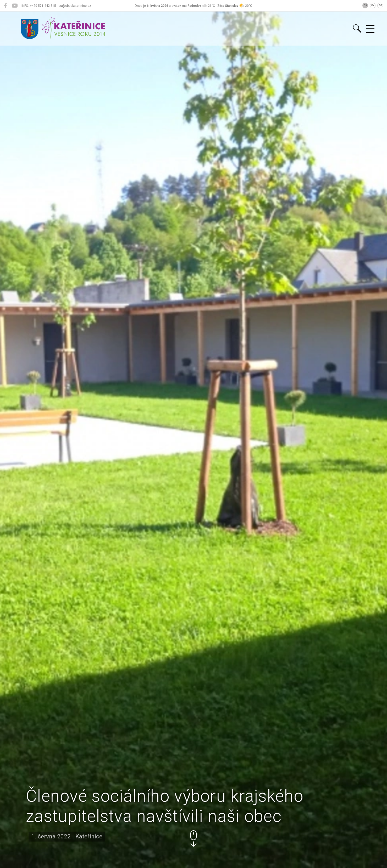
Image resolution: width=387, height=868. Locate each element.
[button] (193, 839)
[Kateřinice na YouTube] (15, 6)
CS (365, 6)
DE (380, 6)
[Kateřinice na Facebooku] (5, 6)
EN (373, 6)
